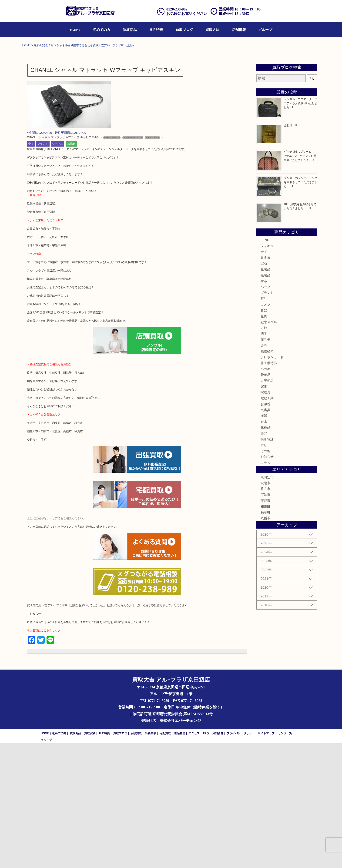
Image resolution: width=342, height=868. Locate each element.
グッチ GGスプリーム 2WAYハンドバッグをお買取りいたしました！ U (300, 281)
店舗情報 (239, 30)
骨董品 (265, 499)
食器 (264, 435)
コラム (265, 587)
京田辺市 (267, 602)
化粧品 (265, 552)
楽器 (264, 541)
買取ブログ (184, 30)
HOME (75, 30)
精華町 (265, 637)
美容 (264, 558)
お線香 (265, 529)
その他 (265, 576)
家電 (264, 511)
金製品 (265, 394)
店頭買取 (136, 858)
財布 (264, 406)
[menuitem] (75, 30)
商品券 (265, 464)
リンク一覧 (285, 858)
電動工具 (267, 523)
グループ (265, 30)
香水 (264, 546)
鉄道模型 (267, 476)
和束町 (265, 631)
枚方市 (265, 614)
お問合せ (218, 858)
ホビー (265, 570)
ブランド (43, 269)
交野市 (265, 625)
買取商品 (130, 30)
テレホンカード (272, 482)
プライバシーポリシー (241, 858)
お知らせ (267, 582)
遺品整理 (180, 858)
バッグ (265, 412)
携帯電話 (267, 564)
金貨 (264, 441)
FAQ (206, 858)
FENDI (265, 365)
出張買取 (151, 858)
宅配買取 (165, 858)
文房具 (265, 535)
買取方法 (212, 30)
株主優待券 (269, 488)
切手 (264, 459)
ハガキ (265, 494)
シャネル (57, 269)
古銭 (264, 453)
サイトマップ (266, 858)
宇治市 (265, 620)
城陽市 (71, 269)
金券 (264, 470)
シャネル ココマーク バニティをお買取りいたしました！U (301, 228)
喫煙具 (265, 517)
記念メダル (269, 447)
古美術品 (267, 505)
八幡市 (265, 643)
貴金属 (265, 382)
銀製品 (265, 400)
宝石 (264, 388)
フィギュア (269, 371)
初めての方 (102, 30)
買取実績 (90, 858)
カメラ (265, 429)
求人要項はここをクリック (44, 755)
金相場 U (290, 250)
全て (31, 269)
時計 (264, 423)
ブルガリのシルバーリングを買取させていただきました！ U (301, 307)
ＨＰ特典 (156, 30)
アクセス (194, 858)
